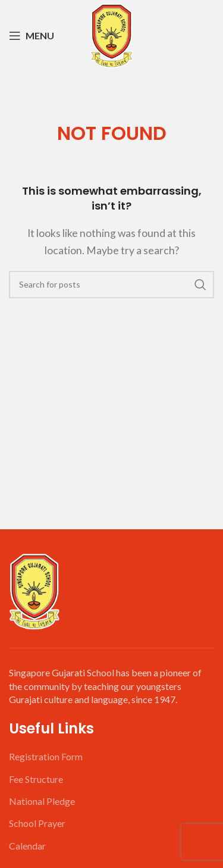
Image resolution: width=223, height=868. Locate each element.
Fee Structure (36, 779)
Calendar (27, 846)
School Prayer (37, 823)
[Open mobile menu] (32, 36)
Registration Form (46, 756)
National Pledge (42, 801)
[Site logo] (111, 34)
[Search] (111, 285)
